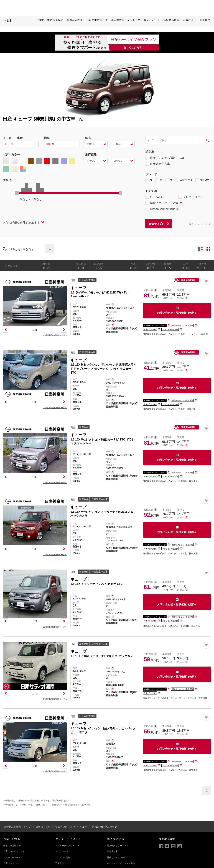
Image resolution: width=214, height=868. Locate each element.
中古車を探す (55, 20)
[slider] (17, 193)
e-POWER (154, 197)
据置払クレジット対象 (164, 203)
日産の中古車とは (97, 20)
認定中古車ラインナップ (126, 20)
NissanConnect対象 (162, 209)
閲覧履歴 (205, 20)
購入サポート (152, 20)
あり (206, 268)
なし (199, 268)
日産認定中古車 (158, 164)
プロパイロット (191, 197)
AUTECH (184, 180)
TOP (41, 20)
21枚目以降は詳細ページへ (55, 335)
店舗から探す (75, 20)
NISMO (202, 180)
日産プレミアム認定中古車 (165, 158)
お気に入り (190, 20)
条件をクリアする (200, 224)
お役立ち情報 (171, 20)
